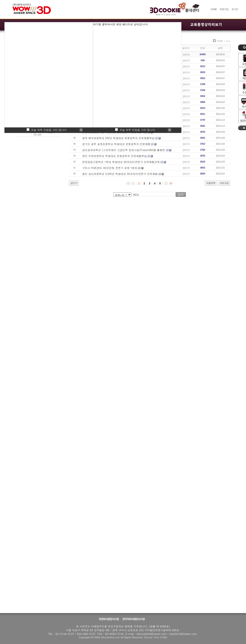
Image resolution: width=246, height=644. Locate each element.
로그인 (235, 9)
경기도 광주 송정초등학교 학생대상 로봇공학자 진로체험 (116, 144)
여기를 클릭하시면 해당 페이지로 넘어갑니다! (121, 24)
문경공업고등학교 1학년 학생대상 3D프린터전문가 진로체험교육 (121, 162)
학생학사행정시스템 (109, 619)
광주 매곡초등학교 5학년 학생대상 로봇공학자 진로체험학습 (118, 138)
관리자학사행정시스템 (134, 619)
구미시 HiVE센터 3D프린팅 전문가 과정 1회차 (110, 168)
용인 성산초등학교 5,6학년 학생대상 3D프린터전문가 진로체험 (120, 174)
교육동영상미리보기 (206, 25)
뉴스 (228, 41)
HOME (214, 9)
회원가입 (224, 9)
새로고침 (224, 183)
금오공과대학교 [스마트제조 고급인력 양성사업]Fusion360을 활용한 (124, 150)
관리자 (186, 54)
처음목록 (211, 183)
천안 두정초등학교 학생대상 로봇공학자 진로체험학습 (115, 156)
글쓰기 (74, 183)
